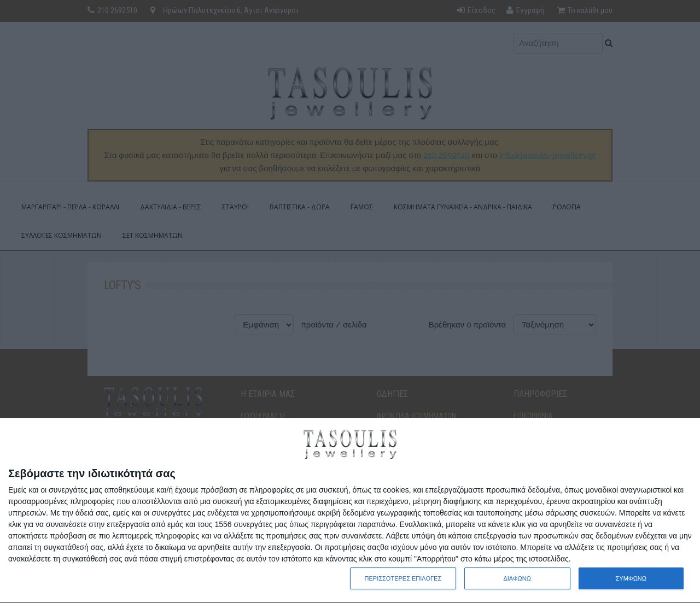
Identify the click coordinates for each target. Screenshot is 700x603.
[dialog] (350, 511)
